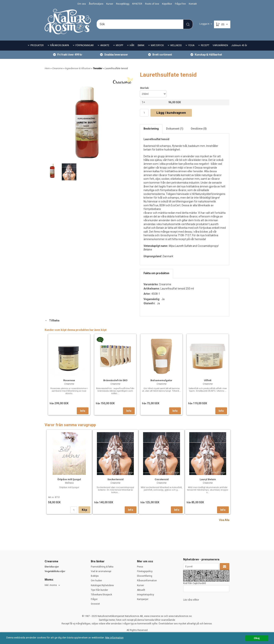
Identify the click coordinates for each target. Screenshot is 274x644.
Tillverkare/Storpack (101, 595)
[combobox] (53, 585)
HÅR (132, 45)
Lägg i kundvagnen (171, 113)
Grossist (95, 604)
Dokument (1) (175, 129)
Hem (47, 68)
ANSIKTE (105, 45)
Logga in (204, 24)
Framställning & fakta (102, 567)
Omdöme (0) (199, 129)
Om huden (96, 581)
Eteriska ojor (52, 567)
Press (140, 567)
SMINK (141, 45)
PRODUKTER (37, 45)
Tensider (98, 68)
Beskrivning (151, 129)
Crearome (58, 68)
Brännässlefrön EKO (115, 380)
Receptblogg (123, 4)
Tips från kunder (99, 590)
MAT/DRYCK (157, 45)
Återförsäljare (96, 4)
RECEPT (205, 45)
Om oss (82, 4)
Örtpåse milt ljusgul (69, 479)
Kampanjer (143, 599)
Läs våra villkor (191, 600)
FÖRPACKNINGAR (85, 45)
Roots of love (152, 4)
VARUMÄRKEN (220, 45)
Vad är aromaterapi (101, 571)
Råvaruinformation (147, 581)
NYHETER (137, 4)
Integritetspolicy (146, 595)
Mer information (114, 637)
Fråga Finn (180, 4)
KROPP (119, 45)
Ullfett (208, 380)
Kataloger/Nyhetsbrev (102, 585)
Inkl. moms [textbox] (51, 585)
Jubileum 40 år (239, 45)
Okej (257, 638)
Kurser (110, 4)
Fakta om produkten (156, 273)
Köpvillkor (167, 4)
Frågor (94, 599)
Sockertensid (115, 479)
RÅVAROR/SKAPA (60, 45)
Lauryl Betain (208, 479)
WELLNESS (176, 45)
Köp (84, 510)
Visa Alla (224, 520)
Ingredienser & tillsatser (78, 68)
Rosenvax (69, 380)
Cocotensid (162, 479)
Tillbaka (52, 320)
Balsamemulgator (161, 380)
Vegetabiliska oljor (55, 571)
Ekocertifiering (145, 576)
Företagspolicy (145, 571)
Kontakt (193, 4)
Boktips (95, 576)
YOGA (191, 45)
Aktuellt (141, 590)
